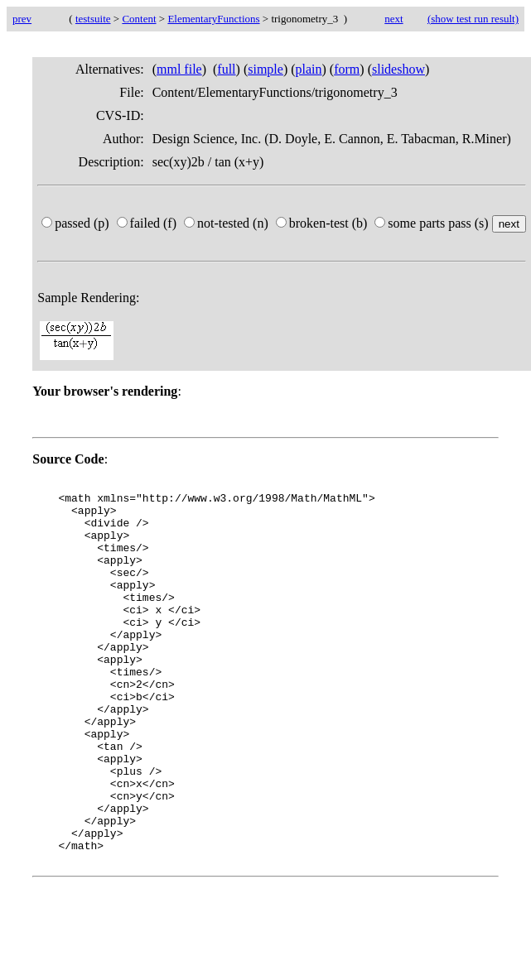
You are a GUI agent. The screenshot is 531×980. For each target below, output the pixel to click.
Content (139, 19)
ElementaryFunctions (213, 19)
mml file (179, 69)
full (226, 69)
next (393, 19)
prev (22, 19)
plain (309, 69)
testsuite (93, 19)
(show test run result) (473, 19)
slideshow (398, 69)
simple (265, 69)
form (347, 69)
